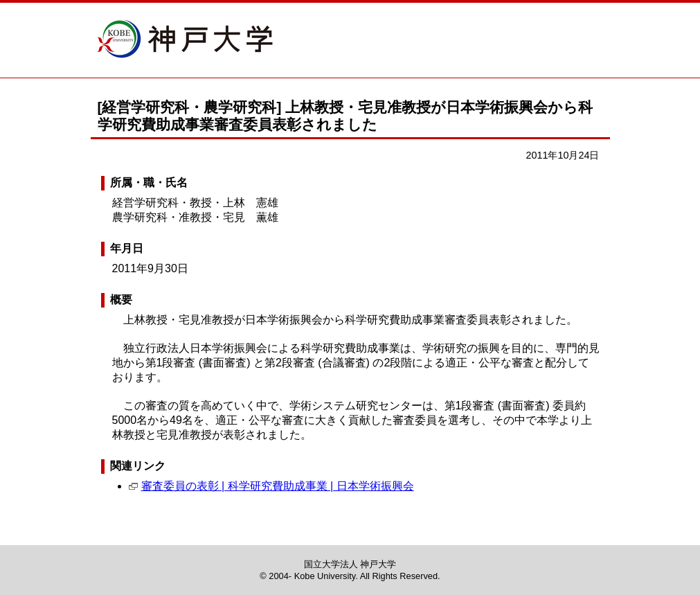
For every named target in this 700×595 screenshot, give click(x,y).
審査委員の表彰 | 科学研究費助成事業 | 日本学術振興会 (278, 486)
